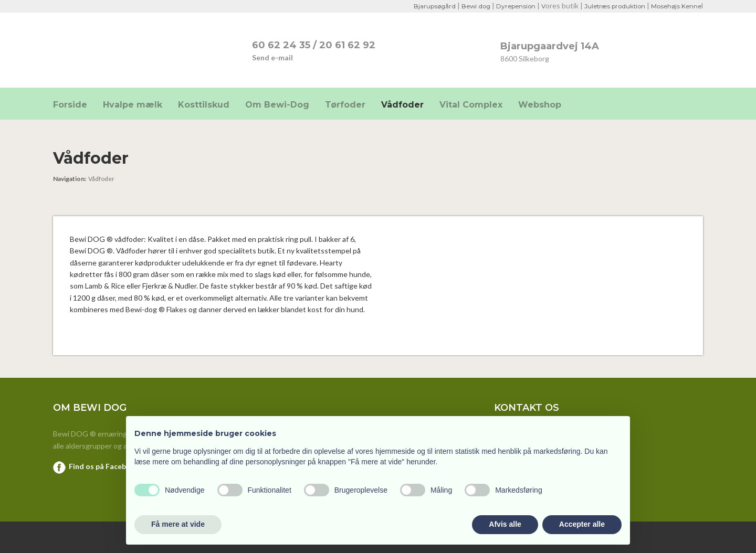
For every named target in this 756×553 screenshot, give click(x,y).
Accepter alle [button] (582, 524)
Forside (70, 105)
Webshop (540, 105)
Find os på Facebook (104, 466)
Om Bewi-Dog (277, 105)
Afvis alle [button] (505, 524)
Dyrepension (508, 6)
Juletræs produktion (610, 6)
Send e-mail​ (272, 57)
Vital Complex (471, 105)
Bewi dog (466, 6)
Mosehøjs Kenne (675, 6)
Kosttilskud (204, 105)
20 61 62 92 (347, 45)
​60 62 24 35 (281, 45)
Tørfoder (345, 105)
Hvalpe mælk (133, 105)
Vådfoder (402, 105)
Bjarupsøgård (424, 6)
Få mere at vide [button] (178, 524)
